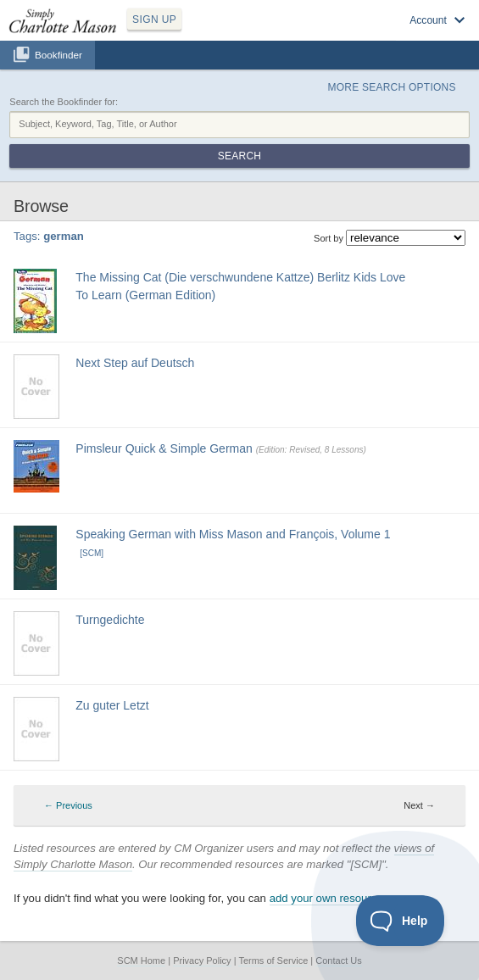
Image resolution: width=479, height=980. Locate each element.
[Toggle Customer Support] (401, 921)
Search (239, 156)
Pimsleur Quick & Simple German (164, 448)
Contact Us (338, 961)
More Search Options (391, 87)
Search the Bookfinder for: (64, 102)
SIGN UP (154, 19)
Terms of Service (273, 961)
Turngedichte (110, 620)
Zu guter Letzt (112, 705)
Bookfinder (58, 55)
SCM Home (141, 961)
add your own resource (326, 898)
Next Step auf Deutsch (135, 363)
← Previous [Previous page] (68, 805)
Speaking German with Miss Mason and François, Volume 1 (233, 534)
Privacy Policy (202, 961)
